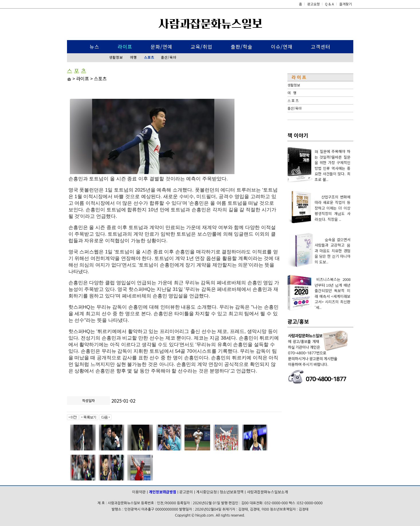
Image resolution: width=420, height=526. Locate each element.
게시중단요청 (206, 492)
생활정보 (116, 57)
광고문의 (186, 492)
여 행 (292, 93)
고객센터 (321, 47)
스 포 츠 (293, 100)
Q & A (329, 4)
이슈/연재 (282, 47)
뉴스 (94, 47)
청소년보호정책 (232, 492)
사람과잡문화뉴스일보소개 (267, 492)
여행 (133, 57)
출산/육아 (169, 57)
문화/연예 (161, 47)
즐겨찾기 (346, 4)
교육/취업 (202, 47)
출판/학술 (242, 47)
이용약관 (139, 492)
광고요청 (314, 4)
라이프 (125, 47)
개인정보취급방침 (163, 492)
